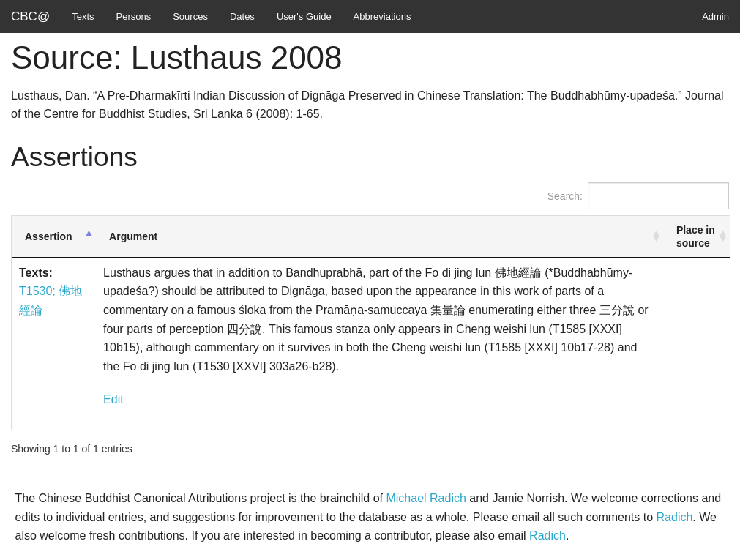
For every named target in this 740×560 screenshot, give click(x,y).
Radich (675, 517)
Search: (638, 196)
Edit (113, 399)
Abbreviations (382, 16)
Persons (134, 16)
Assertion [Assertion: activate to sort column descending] (49, 236)
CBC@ (30, 16)
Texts (83, 16)
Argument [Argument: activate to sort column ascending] (133, 236)
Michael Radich (426, 498)
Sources (190, 16)
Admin (715, 16)
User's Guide (304, 16)
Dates (242, 16)
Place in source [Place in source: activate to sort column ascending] (696, 236)
